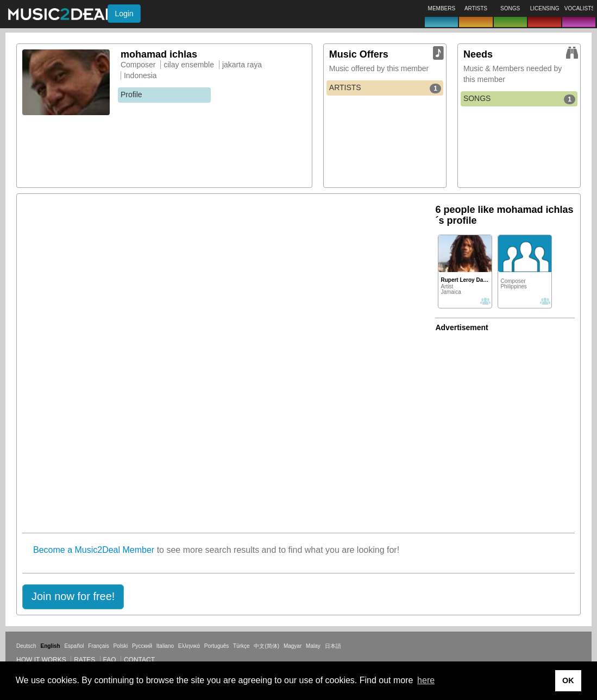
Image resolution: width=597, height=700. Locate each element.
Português (217, 646)
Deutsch (26, 646)
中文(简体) (266, 646)
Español (74, 646)
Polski (120, 646)
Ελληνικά (189, 646)
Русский (142, 646)
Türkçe (241, 646)
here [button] (426, 680)
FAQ (110, 660)
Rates (84, 660)
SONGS (519, 99)
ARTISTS (385, 88)
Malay (313, 646)
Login (124, 14)
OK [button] (568, 680)
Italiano (165, 646)
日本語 (333, 646)
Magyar (293, 646)
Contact (139, 660)
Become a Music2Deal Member (94, 550)
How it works (41, 660)
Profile (131, 94)
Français (98, 646)
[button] (73, 597)
